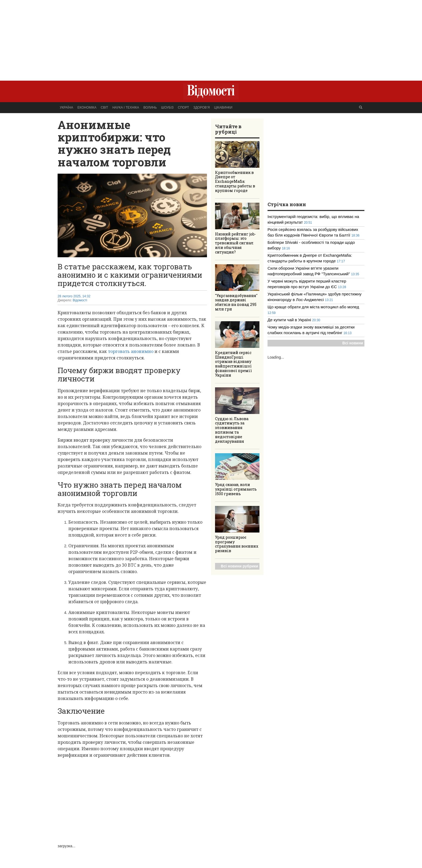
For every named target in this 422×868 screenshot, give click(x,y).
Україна (66, 108)
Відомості (80, 300)
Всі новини (353, 343)
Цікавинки (223, 108)
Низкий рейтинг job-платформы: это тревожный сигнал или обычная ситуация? (235, 243)
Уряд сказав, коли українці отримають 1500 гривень (236, 489)
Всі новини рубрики (240, 566)
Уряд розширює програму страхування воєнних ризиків (237, 544)
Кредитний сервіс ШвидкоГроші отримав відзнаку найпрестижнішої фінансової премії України (233, 364)
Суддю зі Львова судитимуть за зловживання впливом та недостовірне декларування (232, 430)
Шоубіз (167, 108)
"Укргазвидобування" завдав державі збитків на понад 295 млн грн (236, 302)
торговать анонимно (131, 351)
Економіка (87, 108)
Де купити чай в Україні (290, 320)
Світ (104, 108)
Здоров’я (201, 108)
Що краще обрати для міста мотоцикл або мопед (313, 307)
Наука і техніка (126, 108)
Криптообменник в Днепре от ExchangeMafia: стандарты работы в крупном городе (235, 181)
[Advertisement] (211, 38)
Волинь (150, 108)
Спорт (183, 108)
